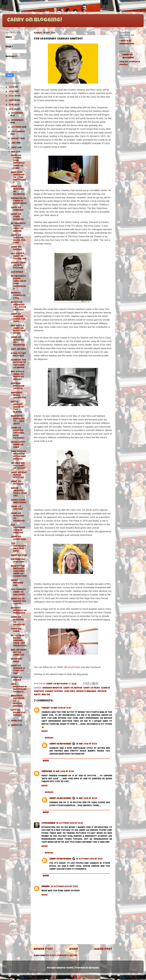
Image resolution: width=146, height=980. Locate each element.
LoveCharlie (48, 823)
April (14, 721)
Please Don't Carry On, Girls (18, 445)
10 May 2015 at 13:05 (64, 772)
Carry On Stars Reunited (17, 217)
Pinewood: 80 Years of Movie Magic (19, 201)
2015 (11, 109)
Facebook (96, 667)
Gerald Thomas (54, 692)
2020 (12, 87)
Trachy (46, 708)
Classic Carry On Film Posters (18, 266)
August (16, 139)
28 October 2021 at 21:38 (64, 887)
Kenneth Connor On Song (18, 296)
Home (74, 949)
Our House (17, 272)
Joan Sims (70, 692)
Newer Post (43, 949)
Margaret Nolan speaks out (19, 395)
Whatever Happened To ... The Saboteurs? (18, 178)
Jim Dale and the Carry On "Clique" (18, 466)
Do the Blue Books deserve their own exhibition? (19, 641)
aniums (46, 887)
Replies (49, 738)
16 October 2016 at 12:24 (70, 823)
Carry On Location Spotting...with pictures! (18, 433)
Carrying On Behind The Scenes (18, 601)
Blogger (94, 968)
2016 (12, 105)
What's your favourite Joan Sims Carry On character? (19, 571)
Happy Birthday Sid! (17, 583)
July (14, 143)
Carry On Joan (19, 556)
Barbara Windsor (52, 688)
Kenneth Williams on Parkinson (19, 611)
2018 (12, 96)
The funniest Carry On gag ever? (18, 592)
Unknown (47, 772)
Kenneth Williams (86, 692)
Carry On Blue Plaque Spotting (19, 475)
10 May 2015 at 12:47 (61, 708)
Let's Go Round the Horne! (18, 713)
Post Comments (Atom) (64, 956)
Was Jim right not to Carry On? (19, 653)
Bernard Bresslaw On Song (18, 386)
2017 (12, 101)
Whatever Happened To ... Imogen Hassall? (18, 701)
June (14, 148)
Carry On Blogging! (35, 20)
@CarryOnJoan (72, 667)
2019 (12, 92)
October (17, 127)
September (18, 132)
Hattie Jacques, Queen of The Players (17, 407)
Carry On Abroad (73, 688)
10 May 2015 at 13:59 (87, 744)
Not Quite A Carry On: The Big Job (19, 256)
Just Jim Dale (18, 349)
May (14, 152)
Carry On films (92, 688)
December (17, 113)
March (15, 725)
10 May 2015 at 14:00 (87, 799)
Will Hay (46, 695)
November (17, 120)
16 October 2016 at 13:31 (89, 859)
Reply (45, 732)
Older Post (103, 949)
